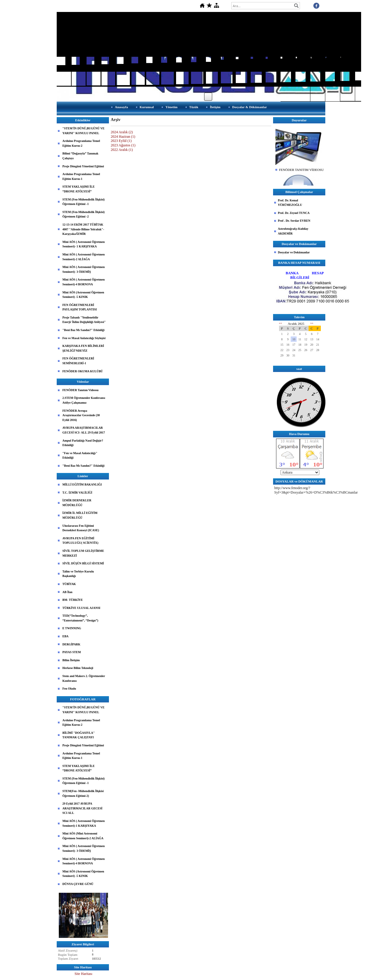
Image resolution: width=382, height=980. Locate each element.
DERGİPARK (71, 644)
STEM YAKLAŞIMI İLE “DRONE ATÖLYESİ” (78, 189)
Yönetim (171, 107)
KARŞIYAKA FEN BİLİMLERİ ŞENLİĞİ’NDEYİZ (83, 348)
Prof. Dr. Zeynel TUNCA (294, 213)
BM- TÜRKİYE (73, 600)
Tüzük (194, 107)
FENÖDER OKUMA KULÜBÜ (83, 371)
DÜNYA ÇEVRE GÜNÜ (78, 884)
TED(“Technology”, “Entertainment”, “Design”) (80, 618)
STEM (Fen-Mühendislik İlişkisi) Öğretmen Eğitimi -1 (84, 202)
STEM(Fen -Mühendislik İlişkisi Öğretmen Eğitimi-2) (83, 793)
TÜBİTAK (69, 584)
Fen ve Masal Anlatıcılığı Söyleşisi (84, 338)
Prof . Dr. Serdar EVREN (294, 221)
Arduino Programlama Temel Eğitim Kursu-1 (81, 176)
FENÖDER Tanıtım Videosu (80, 390)
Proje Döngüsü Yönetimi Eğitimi (83, 166)
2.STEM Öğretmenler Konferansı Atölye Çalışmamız (84, 400)
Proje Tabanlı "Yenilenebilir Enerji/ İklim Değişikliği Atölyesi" (84, 320)
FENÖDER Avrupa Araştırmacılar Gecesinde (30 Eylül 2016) (81, 415)
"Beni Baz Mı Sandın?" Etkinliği (83, 330)
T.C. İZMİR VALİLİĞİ (77, 493)
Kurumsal (147, 107)
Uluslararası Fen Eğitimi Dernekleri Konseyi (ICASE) (81, 528)
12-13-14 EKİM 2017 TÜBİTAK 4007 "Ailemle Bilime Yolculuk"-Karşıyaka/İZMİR (83, 229)
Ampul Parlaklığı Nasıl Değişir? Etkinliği (83, 443)
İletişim (215, 107)
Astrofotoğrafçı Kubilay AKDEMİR (293, 231)
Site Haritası (84, 974)
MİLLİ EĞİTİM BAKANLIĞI (82, 484)
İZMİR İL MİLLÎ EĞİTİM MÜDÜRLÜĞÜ (80, 515)
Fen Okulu (69, 689)
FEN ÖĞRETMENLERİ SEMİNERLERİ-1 (78, 361)
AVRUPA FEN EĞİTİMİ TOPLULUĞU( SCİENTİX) (80, 541)
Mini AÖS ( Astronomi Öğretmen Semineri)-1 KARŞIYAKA (84, 823)
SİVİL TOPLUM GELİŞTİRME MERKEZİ (83, 553)
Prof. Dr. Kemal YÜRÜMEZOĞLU (290, 203)
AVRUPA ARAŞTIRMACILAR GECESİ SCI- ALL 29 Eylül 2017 (84, 430)
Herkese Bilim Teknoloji (78, 668)
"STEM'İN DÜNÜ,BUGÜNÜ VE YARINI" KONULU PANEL (83, 131)
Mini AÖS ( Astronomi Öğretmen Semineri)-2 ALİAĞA (84, 257)
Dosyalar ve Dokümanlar (294, 252)
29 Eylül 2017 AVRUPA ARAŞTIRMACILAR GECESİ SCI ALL (82, 808)
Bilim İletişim (71, 660)
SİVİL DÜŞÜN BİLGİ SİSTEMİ (83, 563)
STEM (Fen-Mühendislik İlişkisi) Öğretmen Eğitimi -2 (84, 214)
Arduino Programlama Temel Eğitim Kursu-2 (81, 143)
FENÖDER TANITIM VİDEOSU (301, 170)
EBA (66, 636)
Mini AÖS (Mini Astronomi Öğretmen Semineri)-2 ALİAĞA (83, 836)
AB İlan (67, 592)
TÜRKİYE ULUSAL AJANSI (81, 608)
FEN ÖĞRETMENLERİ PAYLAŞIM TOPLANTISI (80, 307)
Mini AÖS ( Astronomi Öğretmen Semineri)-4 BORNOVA (84, 282)
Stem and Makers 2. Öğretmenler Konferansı (84, 678)
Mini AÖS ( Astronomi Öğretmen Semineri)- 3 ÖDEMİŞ (84, 269)
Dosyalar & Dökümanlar (250, 107)
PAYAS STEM (72, 652)
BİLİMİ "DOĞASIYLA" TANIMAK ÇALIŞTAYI (79, 735)
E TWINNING (72, 628)
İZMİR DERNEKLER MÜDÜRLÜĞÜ (77, 503)
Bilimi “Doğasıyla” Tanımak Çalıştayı (80, 156)
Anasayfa (121, 107)
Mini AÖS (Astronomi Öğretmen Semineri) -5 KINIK (83, 295)
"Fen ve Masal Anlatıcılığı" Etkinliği (80, 455)
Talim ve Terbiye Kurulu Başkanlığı (78, 574)
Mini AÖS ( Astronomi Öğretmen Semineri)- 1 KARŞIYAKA (84, 244)
